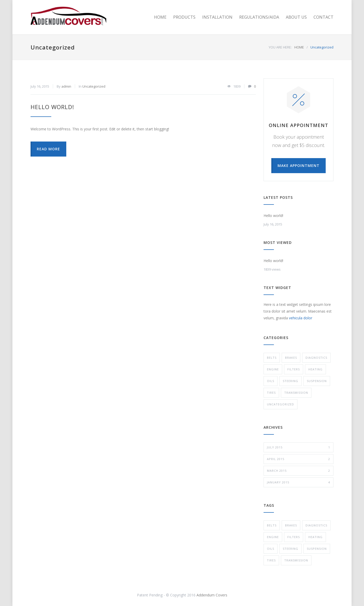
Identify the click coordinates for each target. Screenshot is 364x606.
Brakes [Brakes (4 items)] (291, 525)
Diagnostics (316, 358)
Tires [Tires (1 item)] (271, 560)
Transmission (296, 393)
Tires (271, 393)
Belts (272, 358)
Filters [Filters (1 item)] (294, 537)
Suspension (317, 381)
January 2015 (299, 482)
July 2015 (299, 447)
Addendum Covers (212, 595)
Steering (290, 381)
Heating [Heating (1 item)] (315, 537)
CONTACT (323, 17)
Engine (273, 369)
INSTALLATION (217, 17)
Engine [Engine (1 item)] (273, 537)
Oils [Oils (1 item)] (271, 549)
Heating (315, 369)
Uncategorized (94, 86)
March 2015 (299, 471)
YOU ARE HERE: (280, 47)
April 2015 (299, 459)
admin (66, 86)
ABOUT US (296, 17)
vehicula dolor (301, 318)
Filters (294, 369)
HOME (160, 17)
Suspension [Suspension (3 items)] (317, 549)
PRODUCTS (184, 17)
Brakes (291, 358)
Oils (271, 381)
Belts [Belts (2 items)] (272, 525)
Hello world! (52, 107)
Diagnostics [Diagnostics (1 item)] (316, 525)
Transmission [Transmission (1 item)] (296, 560)
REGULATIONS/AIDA (259, 17)
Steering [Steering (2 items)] (290, 549)
